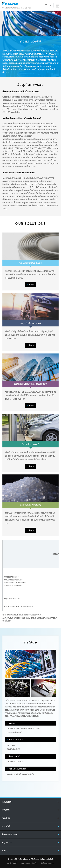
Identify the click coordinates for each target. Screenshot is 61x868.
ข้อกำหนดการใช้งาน (47, 863)
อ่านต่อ (31, 285)
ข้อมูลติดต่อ (7, 843)
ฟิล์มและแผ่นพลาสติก (17, 769)
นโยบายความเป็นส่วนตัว (29, 863)
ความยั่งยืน (6, 826)
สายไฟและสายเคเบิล (17, 740)
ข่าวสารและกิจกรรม (10, 834)
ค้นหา (4, 851)
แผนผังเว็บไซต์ (12, 863)
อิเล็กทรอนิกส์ (14, 756)
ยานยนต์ (12, 723)
